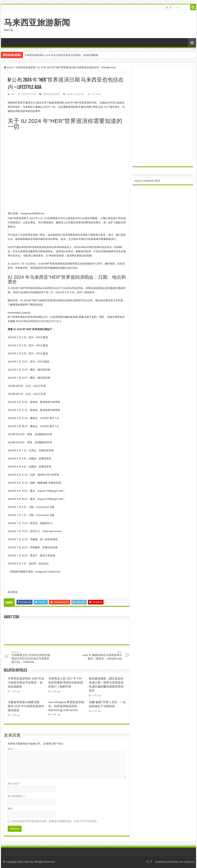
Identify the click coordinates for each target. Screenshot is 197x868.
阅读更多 (13, 592)
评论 (11, 749)
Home (9, 67)
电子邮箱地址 (16, 796)
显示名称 (14, 784)
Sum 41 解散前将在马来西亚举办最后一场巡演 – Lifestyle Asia (102, 656)
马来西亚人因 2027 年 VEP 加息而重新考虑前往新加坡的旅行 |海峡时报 (66, 683)
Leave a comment (76, 94)
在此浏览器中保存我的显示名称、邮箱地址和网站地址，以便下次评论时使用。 (55, 821)
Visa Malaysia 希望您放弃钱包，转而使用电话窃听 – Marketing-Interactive (66, 706)
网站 (10, 809)
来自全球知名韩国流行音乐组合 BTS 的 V (38, 321)
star (13, 94)
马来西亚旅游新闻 (37, 23)
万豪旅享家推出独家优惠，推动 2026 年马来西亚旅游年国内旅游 (26, 706)
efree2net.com (175, 862)
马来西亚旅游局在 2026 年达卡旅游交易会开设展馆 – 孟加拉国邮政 (61, 55)
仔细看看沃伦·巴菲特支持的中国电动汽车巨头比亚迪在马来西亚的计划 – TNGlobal (31, 657)
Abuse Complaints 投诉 (147, 181)
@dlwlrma (54, 572)
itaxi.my (190, 862)
